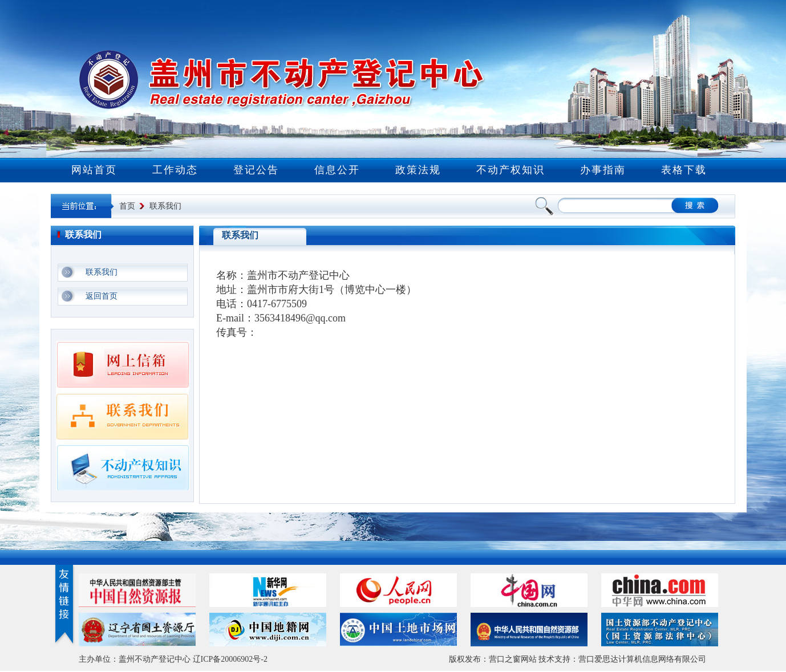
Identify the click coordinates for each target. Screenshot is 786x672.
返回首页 (102, 296)
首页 (127, 206)
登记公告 (256, 170)
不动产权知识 (511, 170)
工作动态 (175, 170)
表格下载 (684, 170)
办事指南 (603, 170)
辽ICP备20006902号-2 (230, 659)
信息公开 (337, 170)
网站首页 (94, 170)
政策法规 (418, 170)
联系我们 (165, 206)
